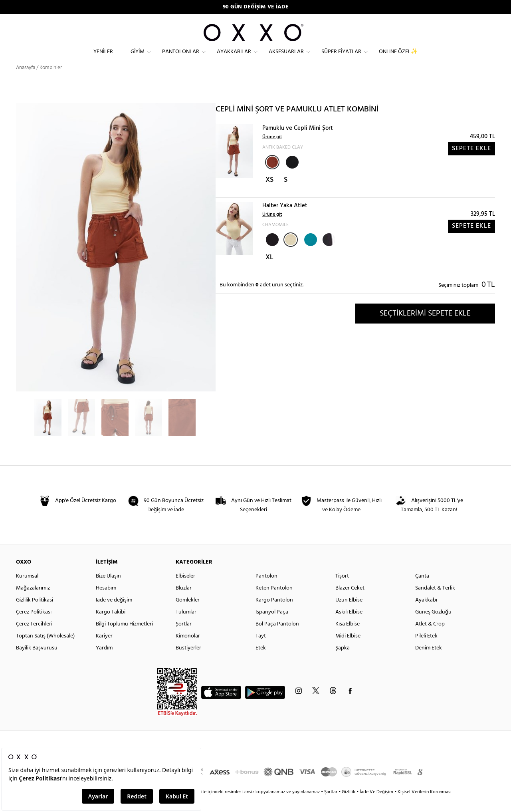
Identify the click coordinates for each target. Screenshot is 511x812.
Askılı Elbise (349, 626)
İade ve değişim (114, 614)
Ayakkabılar (234, 58)
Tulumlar (186, 626)
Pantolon (266, 590)
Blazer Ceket (350, 602)
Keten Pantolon (274, 602)
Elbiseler (185, 590)
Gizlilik (349, 806)
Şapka (343, 662)
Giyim (138, 58)
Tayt (261, 650)
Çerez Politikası (34, 626)
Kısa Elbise (348, 638)
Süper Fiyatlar (341, 58)
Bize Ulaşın (108, 590)
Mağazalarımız (33, 602)
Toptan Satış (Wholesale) (45, 650)
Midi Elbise (348, 650)
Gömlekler (188, 614)
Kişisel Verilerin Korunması (425, 806)
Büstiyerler (188, 662)
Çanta (422, 590)
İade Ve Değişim (376, 806)
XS (269, 194)
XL (269, 271)
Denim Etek (429, 662)
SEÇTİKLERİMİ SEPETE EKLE (425, 327)
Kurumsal (27, 590)
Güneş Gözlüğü (433, 626)
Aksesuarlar (286, 58)
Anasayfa (26, 82)
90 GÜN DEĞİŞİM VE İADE (256, 7)
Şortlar (184, 638)
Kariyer (104, 650)
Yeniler (103, 58)
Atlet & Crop (430, 638)
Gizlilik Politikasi (35, 614)
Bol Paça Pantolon (277, 638)
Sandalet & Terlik (435, 602)
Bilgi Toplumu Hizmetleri (124, 638)
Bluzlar (184, 602)
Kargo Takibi (111, 626)
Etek (261, 662)
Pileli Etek (426, 650)
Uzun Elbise (349, 614)
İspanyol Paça (272, 626)
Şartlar (331, 806)
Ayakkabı (426, 614)
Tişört (342, 590)
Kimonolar (188, 650)
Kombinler (51, 82)
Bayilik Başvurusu (37, 662)
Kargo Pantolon (274, 614)
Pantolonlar (181, 58)
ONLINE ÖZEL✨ (398, 58)
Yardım (104, 662)
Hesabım (106, 602)
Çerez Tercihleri (34, 638)
